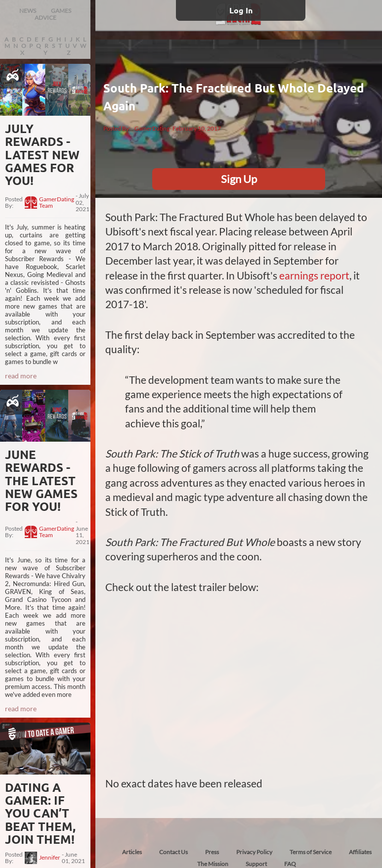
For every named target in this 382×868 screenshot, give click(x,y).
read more (21, 376)
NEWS (28, 11)
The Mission (213, 864)
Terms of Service (311, 852)
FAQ (290, 864)
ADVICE (45, 18)
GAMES (61, 11)
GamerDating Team (57, 203)
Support (256, 864)
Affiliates (360, 852)
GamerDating (152, 128)
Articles (132, 852)
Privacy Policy (254, 852)
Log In (241, 10)
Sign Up (239, 179)
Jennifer (50, 858)
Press (212, 852)
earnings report (314, 275)
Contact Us (173, 852)
